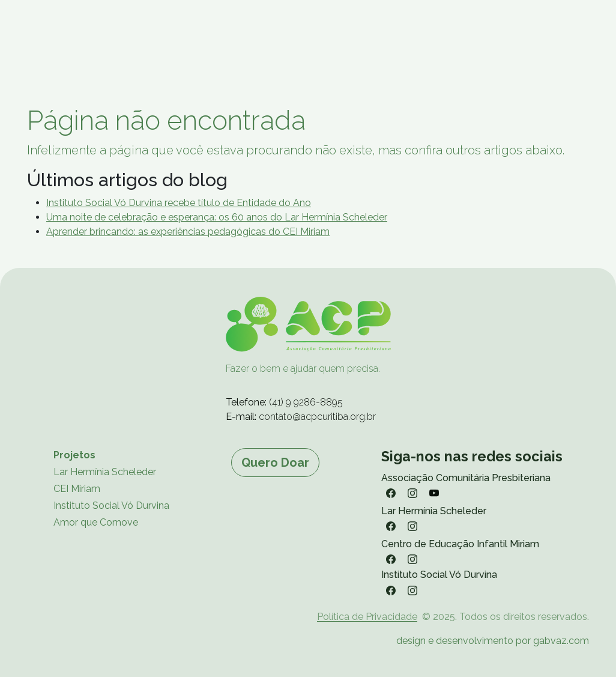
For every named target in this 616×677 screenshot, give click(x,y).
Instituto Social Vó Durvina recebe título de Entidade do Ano (179, 203)
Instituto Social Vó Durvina (111, 505)
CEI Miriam (77, 489)
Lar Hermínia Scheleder (105, 472)
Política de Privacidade (367, 617)
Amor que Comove (96, 522)
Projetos (74, 455)
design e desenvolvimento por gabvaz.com (493, 641)
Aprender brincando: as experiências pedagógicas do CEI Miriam (188, 232)
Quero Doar (275, 463)
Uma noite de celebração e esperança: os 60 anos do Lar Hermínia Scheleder (217, 217)
